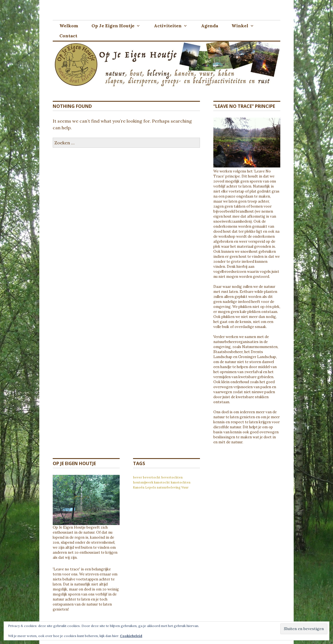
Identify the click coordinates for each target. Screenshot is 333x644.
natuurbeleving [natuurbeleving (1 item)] (169, 487)
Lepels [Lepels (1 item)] (151, 487)
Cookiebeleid (131, 636)
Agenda (210, 26)
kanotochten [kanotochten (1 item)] (181, 482)
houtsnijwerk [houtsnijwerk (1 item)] (143, 482)
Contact (68, 36)
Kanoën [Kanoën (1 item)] (139, 487)
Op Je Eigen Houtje (113, 26)
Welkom (69, 26)
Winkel (240, 26)
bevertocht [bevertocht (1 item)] (152, 477)
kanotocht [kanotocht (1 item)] (162, 482)
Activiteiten (168, 26)
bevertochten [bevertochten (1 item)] (172, 477)
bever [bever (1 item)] (137, 477)
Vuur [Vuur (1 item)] (185, 487)
